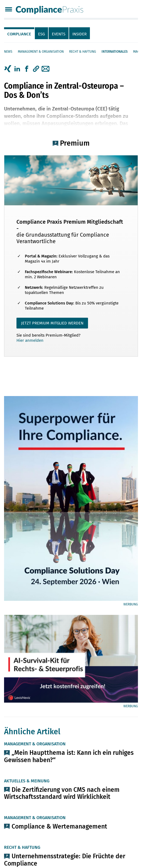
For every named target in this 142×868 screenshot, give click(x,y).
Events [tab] (59, 34)
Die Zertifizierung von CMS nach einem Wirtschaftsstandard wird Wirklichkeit (62, 793)
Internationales (115, 52)
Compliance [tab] (19, 34)
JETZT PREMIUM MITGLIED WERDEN (52, 323)
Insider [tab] (80, 34)
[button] (36, 69)
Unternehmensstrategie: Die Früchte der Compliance (65, 860)
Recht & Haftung (83, 52)
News (8, 52)
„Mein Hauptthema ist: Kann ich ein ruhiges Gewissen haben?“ (69, 756)
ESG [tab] (41, 34)
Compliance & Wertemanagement (59, 826)
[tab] (19, 33)
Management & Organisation (41, 52)
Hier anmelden (30, 340)
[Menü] (9, 10)
